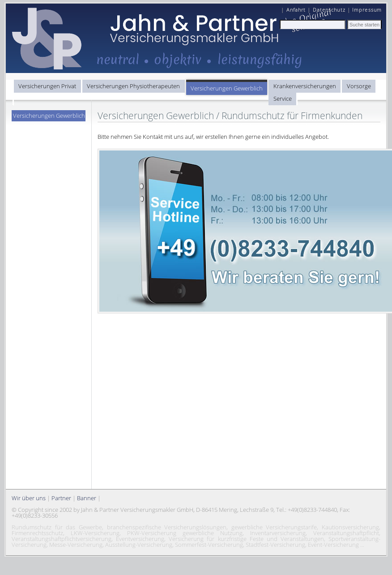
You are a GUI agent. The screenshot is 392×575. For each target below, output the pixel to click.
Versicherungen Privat (47, 86)
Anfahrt (296, 10)
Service (283, 99)
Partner (61, 498)
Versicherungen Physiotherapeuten (133, 86)
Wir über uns (29, 498)
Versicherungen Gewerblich (227, 88)
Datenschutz (329, 10)
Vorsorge (359, 86)
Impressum (367, 10)
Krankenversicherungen (305, 86)
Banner (87, 498)
